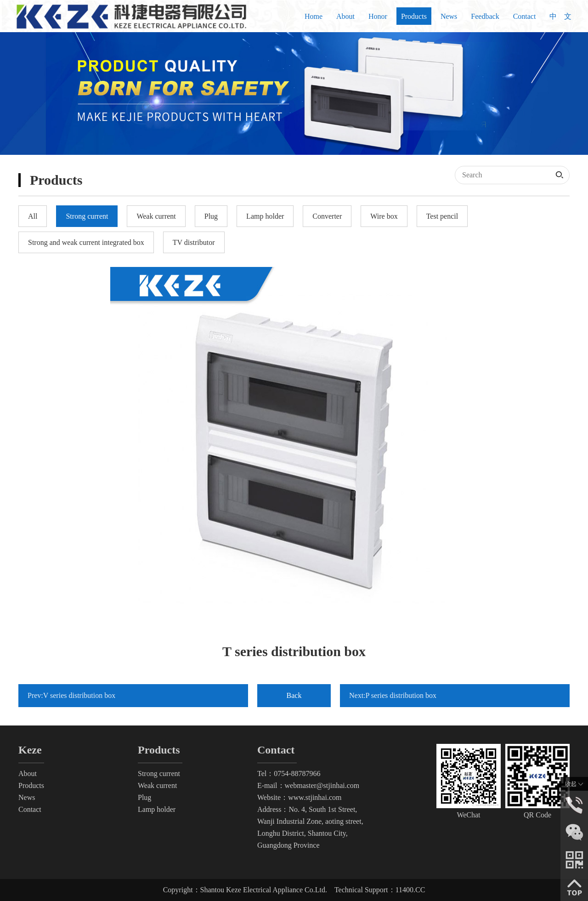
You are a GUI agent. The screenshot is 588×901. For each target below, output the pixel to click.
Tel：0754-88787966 (289, 773)
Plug (144, 797)
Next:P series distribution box (393, 695)
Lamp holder (157, 809)
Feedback (485, 16)
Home (314, 16)
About (345, 16)
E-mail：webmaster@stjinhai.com (308, 785)
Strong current (159, 773)
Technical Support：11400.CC (380, 890)
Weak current (157, 785)
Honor (378, 16)
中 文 (560, 16)
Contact (525, 16)
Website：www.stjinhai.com (299, 797)
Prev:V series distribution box (71, 695)
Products (414, 16)
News (449, 16)
